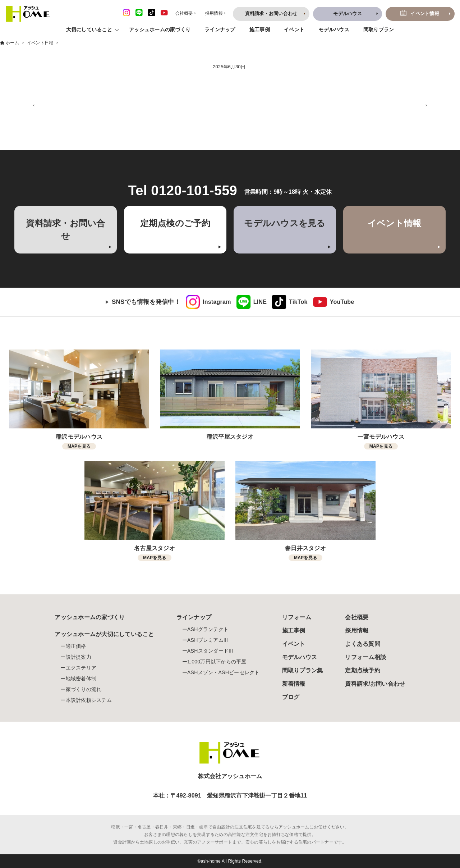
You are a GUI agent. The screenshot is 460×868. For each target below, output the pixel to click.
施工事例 (260, 29)
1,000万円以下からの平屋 (217, 662)
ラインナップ (220, 29)
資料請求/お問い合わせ (375, 684)
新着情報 (294, 684)
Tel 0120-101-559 (183, 191)
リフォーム (297, 617)
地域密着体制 (81, 679)
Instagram (217, 302)
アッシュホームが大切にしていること (104, 634)
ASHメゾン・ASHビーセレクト (224, 672)
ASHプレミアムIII (208, 640)
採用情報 (357, 631)
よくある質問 (363, 644)
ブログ (291, 697)
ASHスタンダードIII (210, 651)
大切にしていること (89, 29)
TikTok (298, 302)
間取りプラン (379, 29)
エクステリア (81, 668)
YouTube (342, 302)
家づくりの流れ (84, 689)
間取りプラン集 (303, 670)
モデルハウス (334, 29)
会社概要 (357, 617)
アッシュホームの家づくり (160, 29)
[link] (208, 302)
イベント (294, 29)
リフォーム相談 (365, 657)
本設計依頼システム (89, 700)
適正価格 (76, 646)
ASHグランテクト (208, 629)
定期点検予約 (363, 670)
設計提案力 (79, 657)
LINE (260, 302)
